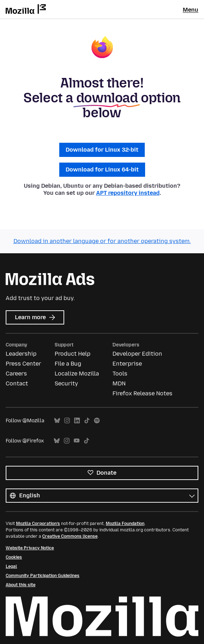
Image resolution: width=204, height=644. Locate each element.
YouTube (77, 441)
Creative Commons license (70, 536)
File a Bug (68, 364)
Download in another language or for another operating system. (102, 241)
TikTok (87, 421)
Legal (11, 566)
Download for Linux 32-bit (102, 150)
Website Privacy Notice (30, 548)
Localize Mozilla (77, 374)
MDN (119, 383)
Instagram (67, 421)
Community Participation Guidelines (43, 576)
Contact (17, 383)
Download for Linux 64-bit (102, 170)
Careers (16, 374)
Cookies (14, 557)
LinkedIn (77, 421)
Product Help (73, 354)
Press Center (23, 364)
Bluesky (57, 421)
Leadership (21, 354)
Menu (191, 10)
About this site (21, 585)
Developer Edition (137, 354)
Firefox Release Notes (142, 393)
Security (66, 383)
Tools (120, 374)
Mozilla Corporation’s (38, 524)
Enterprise (127, 364)
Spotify (97, 421)
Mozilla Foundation (125, 524)
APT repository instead (128, 193)
